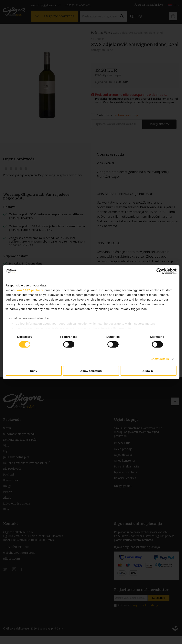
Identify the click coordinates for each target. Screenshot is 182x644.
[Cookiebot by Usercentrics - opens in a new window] (159, 271)
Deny (34, 371)
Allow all (149, 371)
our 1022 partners (30, 290)
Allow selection (91, 371)
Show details (160, 359)
